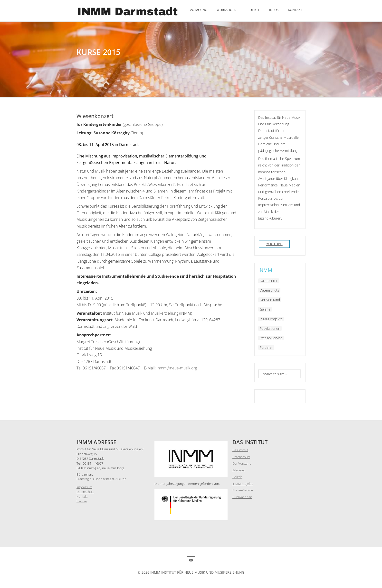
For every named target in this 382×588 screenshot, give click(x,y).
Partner (82, 501)
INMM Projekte (271, 319)
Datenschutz (269, 290)
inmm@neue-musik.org (177, 368)
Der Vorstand (270, 300)
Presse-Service (271, 338)
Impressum (84, 487)
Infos (274, 10)
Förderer (266, 347)
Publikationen (270, 328)
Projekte (253, 10)
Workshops (226, 10)
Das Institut (269, 281)
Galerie (265, 309)
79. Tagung (198, 10)
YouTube (274, 244)
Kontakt (295, 10)
